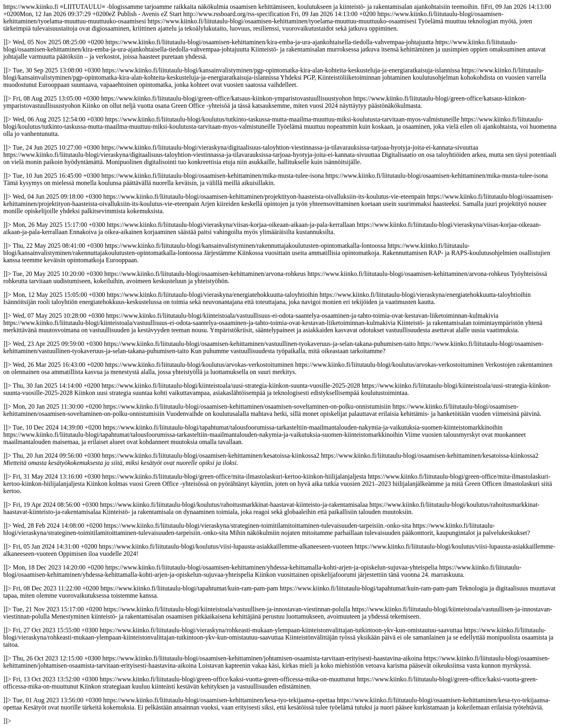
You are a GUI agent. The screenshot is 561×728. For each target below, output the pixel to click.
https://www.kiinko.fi (280, 364)
